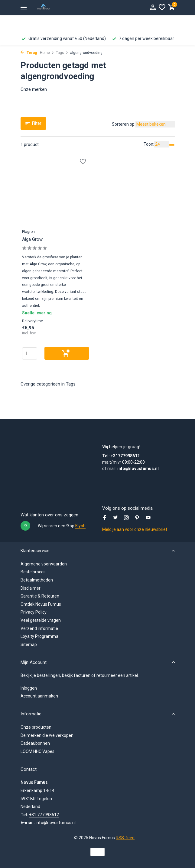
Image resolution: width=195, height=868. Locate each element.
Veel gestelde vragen (41, 620)
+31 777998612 (44, 815)
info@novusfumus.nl (56, 823)
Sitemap (29, 644)
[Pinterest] (137, 518)
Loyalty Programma (39, 636)
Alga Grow (32, 239)
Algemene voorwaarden (44, 564)
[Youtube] (148, 518)
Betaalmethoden (37, 580)
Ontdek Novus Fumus (41, 604)
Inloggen (29, 688)
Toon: (149, 144)
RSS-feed (125, 838)
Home (47, 53)
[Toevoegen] (67, 353)
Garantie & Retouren (40, 596)
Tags (62, 53)
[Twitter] (115, 518)
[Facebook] (105, 518)
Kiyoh (80, 526)
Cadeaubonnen (35, 743)
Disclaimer (31, 588)
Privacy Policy (34, 612)
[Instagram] (126, 518)
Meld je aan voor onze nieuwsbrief (135, 529)
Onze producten (36, 727)
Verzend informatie (39, 628)
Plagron (28, 232)
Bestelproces (33, 572)
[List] (172, 144)
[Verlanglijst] (162, 8)
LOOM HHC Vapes (37, 751)
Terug (29, 53)
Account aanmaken (39, 696)
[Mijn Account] (153, 8)
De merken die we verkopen (47, 735)
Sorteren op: (124, 124)
